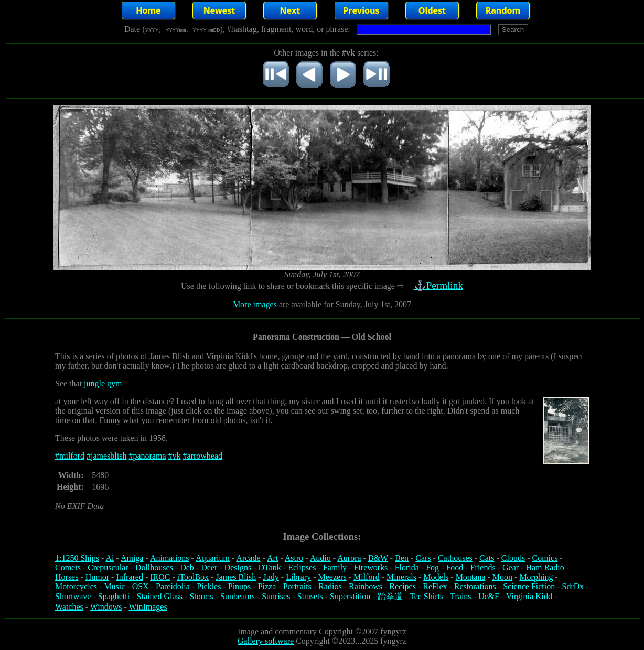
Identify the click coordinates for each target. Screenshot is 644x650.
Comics (545, 558)
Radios (330, 586)
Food (454, 567)
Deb (187, 567)
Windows (106, 607)
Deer (209, 567)
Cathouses (455, 558)
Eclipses (302, 567)
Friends (483, 567)
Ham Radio (545, 567)
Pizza (267, 586)
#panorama (147, 456)
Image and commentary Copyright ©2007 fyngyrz (322, 631)
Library (298, 577)
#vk (175, 456)
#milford (70, 456)
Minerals (401, 577)
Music (114, 586)
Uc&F (489, 596)
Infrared (130, 577)
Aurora (349, 558)
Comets (68, 567)
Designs (238, 567)
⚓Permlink (439, 285)
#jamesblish (106, 456)
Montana (471, 577)
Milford (367, 577)
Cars (423, 558)
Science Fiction (529, 586)
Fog (432, 567)
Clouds (513, 558)
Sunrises (276, 596)
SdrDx (573, 586)
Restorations (475, 586)
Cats (487, 558)
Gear (511, 567)
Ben (402, 558)
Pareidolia (173, 586)
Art (272, 558)
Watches (69, 607)
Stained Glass (160, 596)
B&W (378, 558)
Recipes (402, 586)
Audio (320, 558)
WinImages (148, 607)
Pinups (240, 586)
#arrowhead (203, 456)
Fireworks (371, 567)
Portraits (297, 586)
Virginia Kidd (529, 596)
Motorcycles (76, 586)
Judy (271, 577)
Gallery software (266, 641)
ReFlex (435, 586)
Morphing (536, 577)
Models (436, 577)
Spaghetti (114, 596)
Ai (110, 558)
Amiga (132, 558)
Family (335, 567)
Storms (201, 596)
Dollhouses (154, 567)
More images (255, 304)
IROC (160, 577)
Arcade (248, 558)
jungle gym (103, 383)
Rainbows (366, 586)
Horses (67, 577)
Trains (460, 596)
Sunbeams (238, 596)
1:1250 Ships (77, 558)
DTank (269, 567)
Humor (97, 577)
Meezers (332, 577)
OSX (141, 586)
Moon (502, 577)
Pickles (209, 586)
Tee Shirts (426, 596)
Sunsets (310, 596)
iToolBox (193, 577)
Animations (170, 558)
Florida (407, 567)
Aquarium (213, 558)
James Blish (236, 577)
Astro (294, 558)
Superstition (350, 596)
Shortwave (73, 596)
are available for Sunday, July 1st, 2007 (344, 304)
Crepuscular (108, 567)
